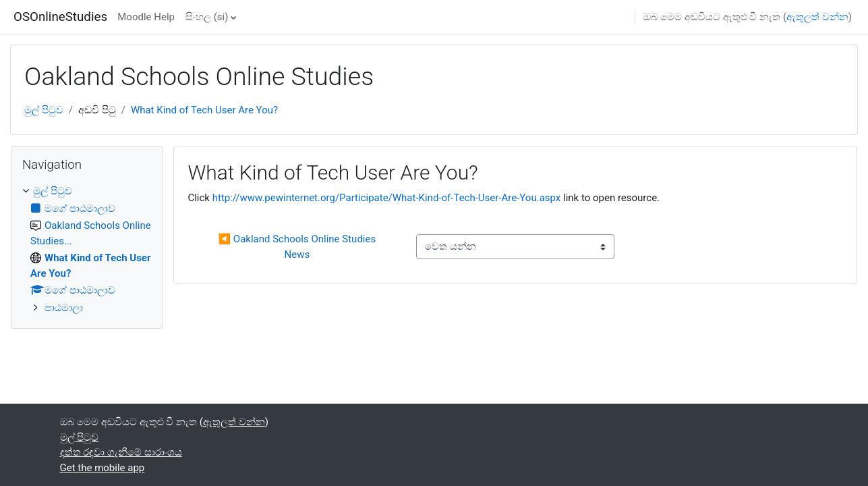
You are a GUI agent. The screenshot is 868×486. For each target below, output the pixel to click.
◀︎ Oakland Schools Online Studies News (298, 247)
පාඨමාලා (64, 308)
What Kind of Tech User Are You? (204, 110)
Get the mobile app (103, 468)
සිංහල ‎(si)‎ (207, 17)
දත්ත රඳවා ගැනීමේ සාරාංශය (121, 452)
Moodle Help (146, 17)
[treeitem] (87, 249)
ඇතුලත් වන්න (817, 17)
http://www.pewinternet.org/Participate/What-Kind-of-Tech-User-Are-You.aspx (387, 198)
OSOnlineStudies (60, 17)
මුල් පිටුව (44, 110)
